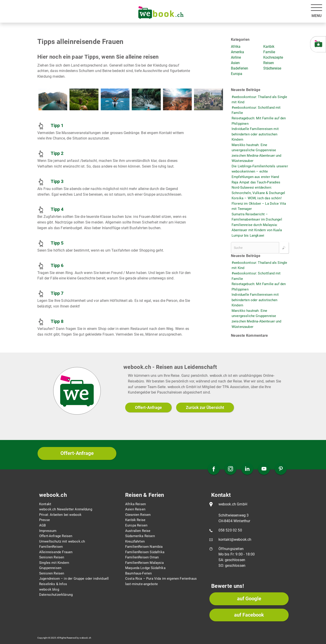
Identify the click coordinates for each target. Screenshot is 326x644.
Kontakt (45, 504)
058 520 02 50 (230, 530)
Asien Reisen (135, 509)
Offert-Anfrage (148, 407)
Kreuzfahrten (135, 541)
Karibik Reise (135, 520)
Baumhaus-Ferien (138, 573)
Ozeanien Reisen (138, 515)
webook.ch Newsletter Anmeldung (66, 509)
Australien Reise (138, 531)
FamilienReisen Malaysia (144, 563)
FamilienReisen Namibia (144, 547)
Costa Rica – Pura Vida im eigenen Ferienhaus (161, 579)
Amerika (237, 52)
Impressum (48, 531)
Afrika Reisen (135, 504)
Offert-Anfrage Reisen (56, 536)
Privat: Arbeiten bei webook (60, 515)
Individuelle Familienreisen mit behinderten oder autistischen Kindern (255, 134)
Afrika (236, 47)
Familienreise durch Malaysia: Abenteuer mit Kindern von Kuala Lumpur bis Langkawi (257, 230)
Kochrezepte (273, 57)
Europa (237, 74)
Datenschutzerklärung (56, 595)
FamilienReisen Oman (142, 557)
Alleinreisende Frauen (56, 552)
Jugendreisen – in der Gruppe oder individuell (74, 579)
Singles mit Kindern (54, 563)
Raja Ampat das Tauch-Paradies (256, 182)
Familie (269, 52)
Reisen (269, 63)
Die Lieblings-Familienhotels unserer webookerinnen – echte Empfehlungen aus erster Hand (260, 172)
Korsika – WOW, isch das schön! (257, 198)
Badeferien (240, 68)
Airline (236, 57)
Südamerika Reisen (140, 536)
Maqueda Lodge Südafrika (145, 568)
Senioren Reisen (52, 557)
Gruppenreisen (50, 568)
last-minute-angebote (141, 584)
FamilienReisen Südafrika (145, 552)
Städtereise (272, 68)
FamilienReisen (51, 547)
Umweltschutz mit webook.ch (62, 541)
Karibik (269, 47)
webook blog (49, 589)
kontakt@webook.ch (235, 539)
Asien (235, 63)
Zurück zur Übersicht (205, 407)
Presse (44, 520)
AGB (42, 525)
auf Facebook (249, 615)
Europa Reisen (136, 525)
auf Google (249, 599)
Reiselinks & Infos (53, 584)
